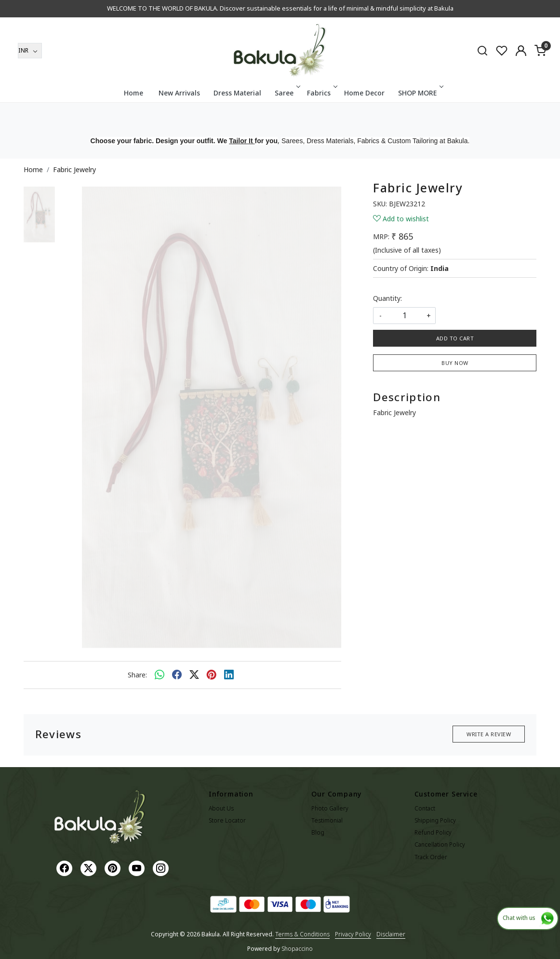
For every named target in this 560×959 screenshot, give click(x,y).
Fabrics (321, 93)
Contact (425, 808)
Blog (318, 832)
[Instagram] (162, 868)
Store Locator (227, 820)
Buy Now (455, 363)
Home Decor (364, 93)
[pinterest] (212, 675)
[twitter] (194, 675)
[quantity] (404, 316)
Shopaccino (297, 949)
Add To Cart (455, 338)
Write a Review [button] (489, 734)
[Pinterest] (114, 868)
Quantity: (387, 298)
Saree (287, 93)
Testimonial (327, 820)
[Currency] (30, 51)
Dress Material (237, 93)
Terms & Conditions (302, 934)
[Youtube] (138, 868)
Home (133, 93)
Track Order (431, 857)
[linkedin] (229, 675)
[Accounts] (521, 51)
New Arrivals (179, 93)
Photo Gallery (330, 808)
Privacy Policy (353, 934)
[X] (90, 868)
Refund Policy (433, 832)
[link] (482, 50)
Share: (137, 675)
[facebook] (177, 675)
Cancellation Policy (440, 844)
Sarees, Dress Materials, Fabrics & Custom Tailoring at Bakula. (375, 141)
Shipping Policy (435, 820)
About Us (221, 808)
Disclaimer (391, 934)
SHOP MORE (420, 93)
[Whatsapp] (160, 675)
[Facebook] (66, 868)
